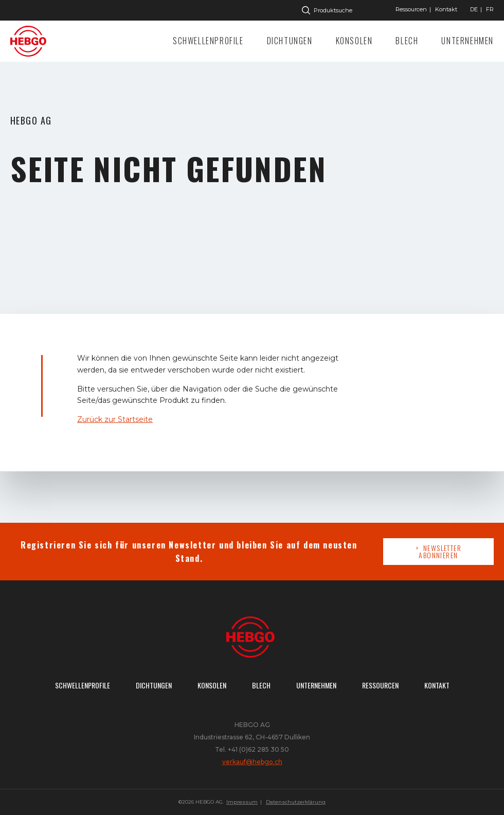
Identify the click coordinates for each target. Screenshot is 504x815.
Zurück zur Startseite (115, 419)
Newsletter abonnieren (440, 551)
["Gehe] (474, 9)
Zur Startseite (31, 41)
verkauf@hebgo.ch (252, 762)
